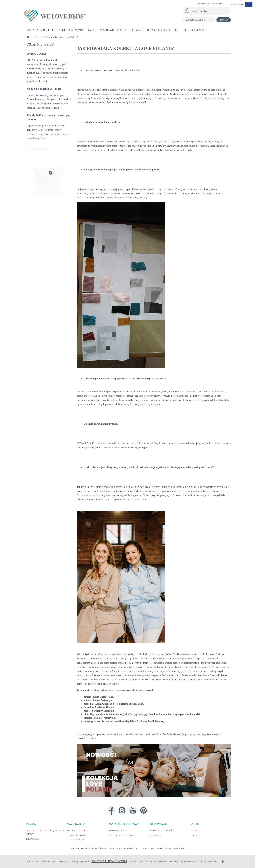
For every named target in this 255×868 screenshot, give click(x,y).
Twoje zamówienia (77, 831)
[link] (154, 771)
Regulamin (155, 835)
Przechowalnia (75, 840)
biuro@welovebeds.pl (174, 848)
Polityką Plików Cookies (109, 861)
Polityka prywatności (162, 831)
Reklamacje (32, 839)
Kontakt (196, 831)
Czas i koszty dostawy (121, 835)
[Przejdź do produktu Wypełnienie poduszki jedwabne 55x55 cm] (49, 190)
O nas (194, 835)
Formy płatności (117, 831)
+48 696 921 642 (147, 848)
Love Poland (133, 70)
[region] (154, 771)
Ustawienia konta (77, 835)
